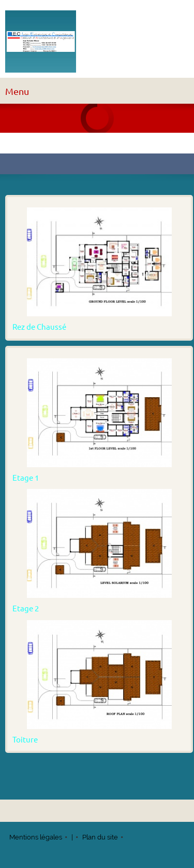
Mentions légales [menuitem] (36, 837)
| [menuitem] (72, 837)
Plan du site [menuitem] (100, 837)
